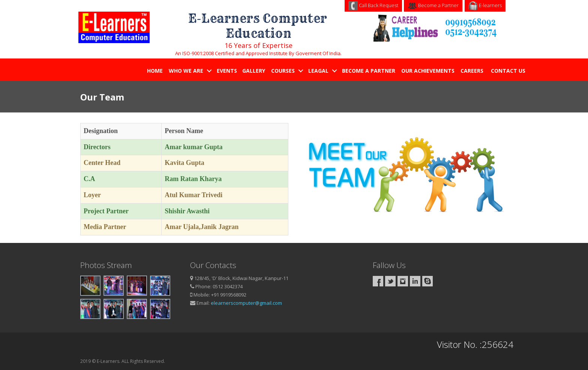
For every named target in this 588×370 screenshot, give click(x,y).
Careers (473, 71)
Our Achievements (428, 71)
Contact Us (509, 71)
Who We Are (186, 71)
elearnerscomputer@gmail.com (246, 303)
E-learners (485, 5)
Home (155, 71)
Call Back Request (373, 5)
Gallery (254, 71)
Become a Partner (433, 5)
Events (227, 71)
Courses (283, 71)
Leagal (318, 71)
